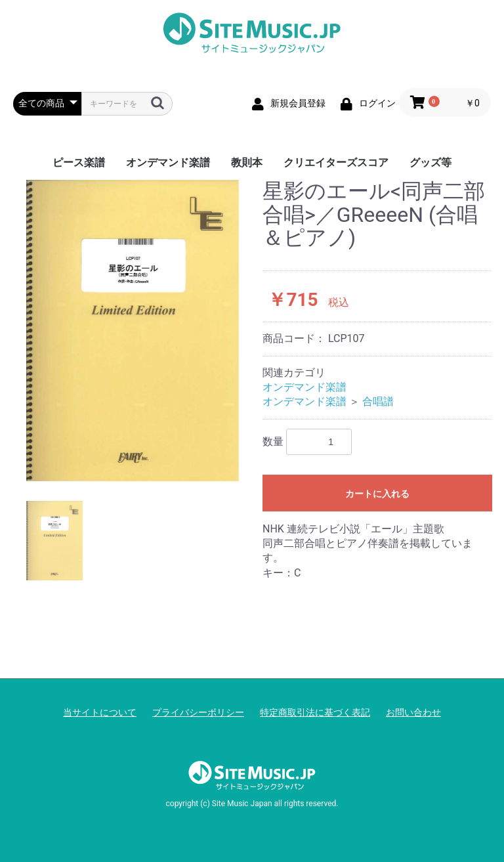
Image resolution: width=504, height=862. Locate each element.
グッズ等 (430, 162)
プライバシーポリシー (198, 712)
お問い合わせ (413, 712)
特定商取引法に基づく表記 (315, 712)
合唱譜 (378, 401)
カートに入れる (377, 494)
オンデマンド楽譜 (168, 162)
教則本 (247, 162)
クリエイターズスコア (336, 162)
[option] (133, 330)
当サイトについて (100, 712)
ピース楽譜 (79, 162)
